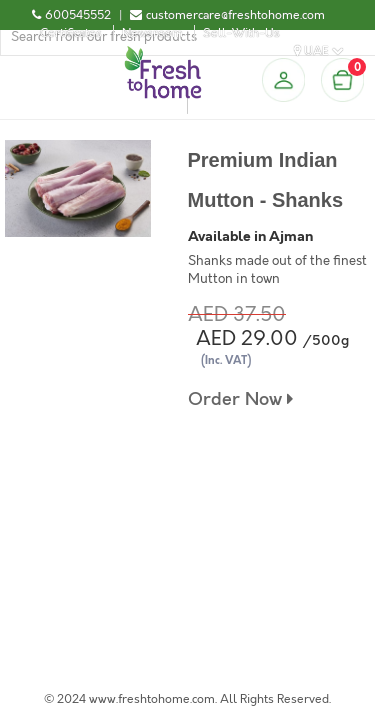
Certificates (71, 33)
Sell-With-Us (241, 33)
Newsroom (152, 33)
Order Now (240, 399)
